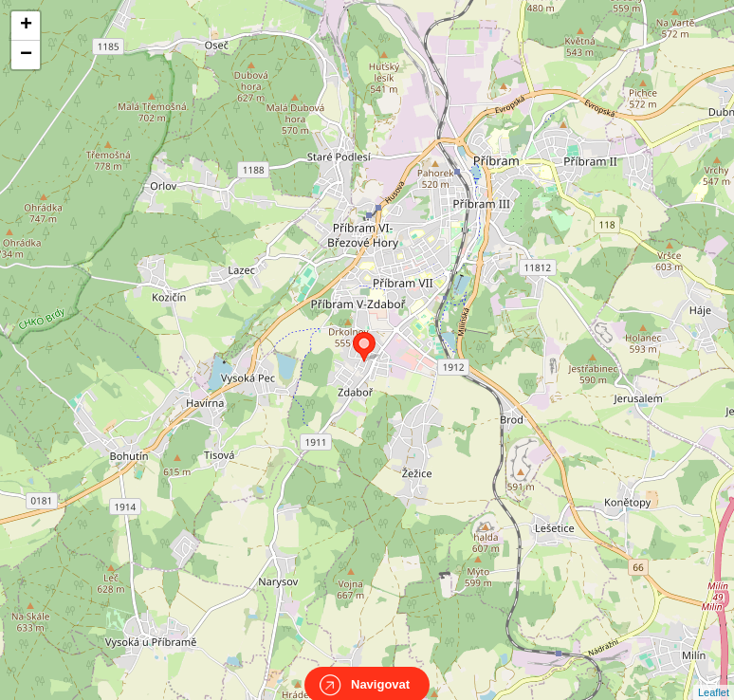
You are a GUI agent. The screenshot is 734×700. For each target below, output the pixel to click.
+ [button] (26, 26)
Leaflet (714, 675)
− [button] (26, 55)
